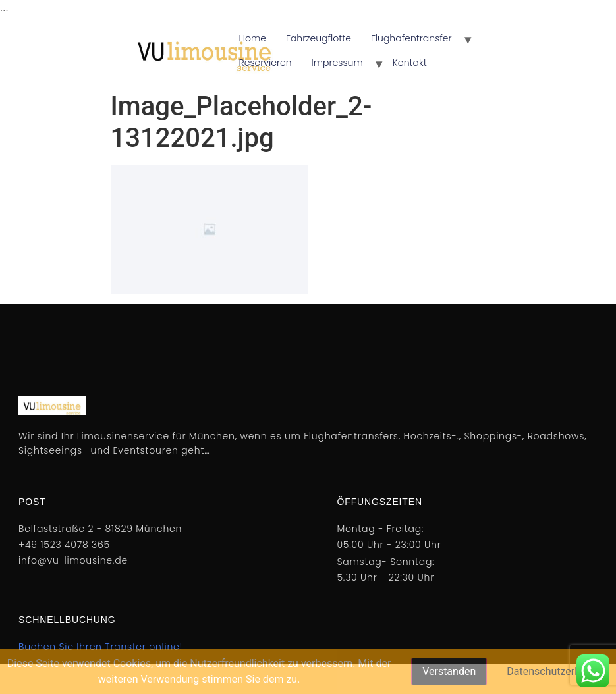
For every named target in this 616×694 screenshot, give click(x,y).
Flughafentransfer (411, 38)
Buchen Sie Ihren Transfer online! (100, 647)
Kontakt (410, 63)
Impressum (337, 63)
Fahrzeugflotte (319, 38)
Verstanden (449, 671)
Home (253, 38)
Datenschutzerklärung (558, 671)
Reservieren (266, 63)
